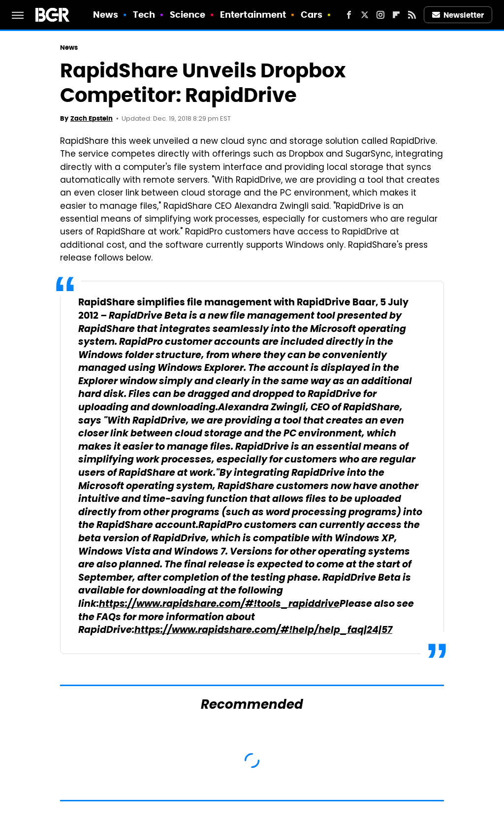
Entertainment (253, 15)
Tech (144, 15)
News (106, 15)
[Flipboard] (396, 15)
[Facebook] (349, 15)
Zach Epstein (92, 118)
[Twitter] (365, 15)
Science (188, 15)
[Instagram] (380, 15)
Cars (312, 15)
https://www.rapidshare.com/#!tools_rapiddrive (219, 605)
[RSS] (412, 15)
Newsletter (458, 15)
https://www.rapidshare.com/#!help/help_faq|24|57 (263, 631)
